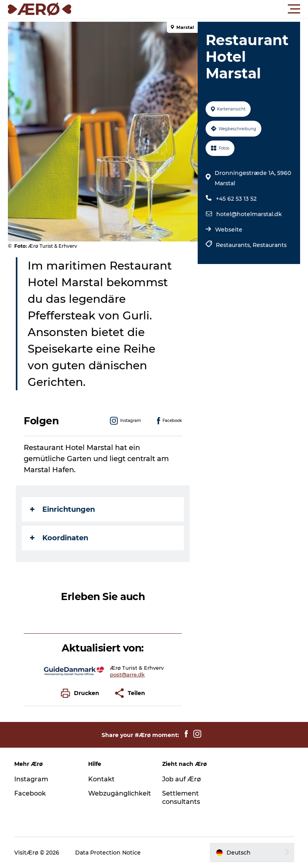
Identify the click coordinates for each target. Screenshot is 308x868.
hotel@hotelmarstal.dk (249, 214)
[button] (190, 9)
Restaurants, (234, 245)
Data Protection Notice (108, 853)
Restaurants (270, 245)
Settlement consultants (181, 798)
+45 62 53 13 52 (236, 199)
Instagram (31, 779)
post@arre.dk (127, 674)
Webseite (229, 230)
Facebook (30, 793)
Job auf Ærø (181, 779)
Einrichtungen (62, 509)
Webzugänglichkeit (120, 793)
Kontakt (101, 779)
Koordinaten (59, 538)
